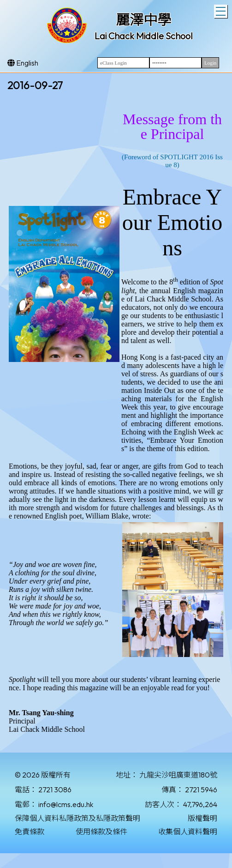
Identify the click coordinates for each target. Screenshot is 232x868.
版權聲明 (202, 818)
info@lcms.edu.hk (66, 804)
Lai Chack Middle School (144, 36)
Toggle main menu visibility (222, 10)
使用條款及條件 (101, 832)
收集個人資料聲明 (188, 832)
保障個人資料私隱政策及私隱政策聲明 (77, 818)
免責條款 (30, 832)
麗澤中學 (143, 20)
